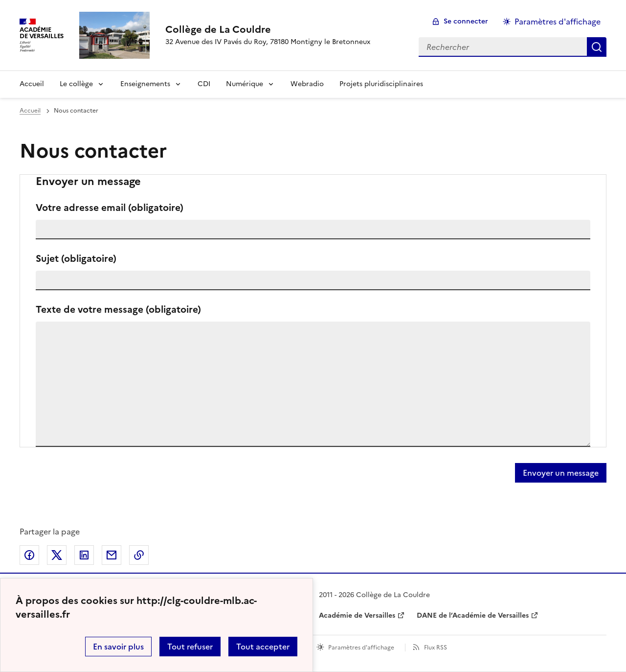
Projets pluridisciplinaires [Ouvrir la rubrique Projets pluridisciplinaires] (381, 84)
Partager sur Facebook (29, 555)
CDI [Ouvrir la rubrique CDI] (204, 84)
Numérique (245, 84)
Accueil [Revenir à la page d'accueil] (32, 84)
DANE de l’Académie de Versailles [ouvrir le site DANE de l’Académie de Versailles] (473, 615)
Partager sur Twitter (57, 555)
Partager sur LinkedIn (84, 555)
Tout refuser (190, 647)
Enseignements (145, 84)
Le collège (76, 84)
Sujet (76, 259)
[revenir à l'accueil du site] (268, 29)
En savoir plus (118, 647)
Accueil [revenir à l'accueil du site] (30, 111)
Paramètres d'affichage (361, 648)
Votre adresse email (110, 208)
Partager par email (112, 555)
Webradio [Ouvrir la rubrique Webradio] (307, 84)
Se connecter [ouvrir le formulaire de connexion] (466, 21)
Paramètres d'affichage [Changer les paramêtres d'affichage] (558, 22)
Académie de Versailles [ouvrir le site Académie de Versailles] (357, 615)
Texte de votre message (118, 310)
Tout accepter (263, 647)
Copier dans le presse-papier (139, 555)
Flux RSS (436, 648)
